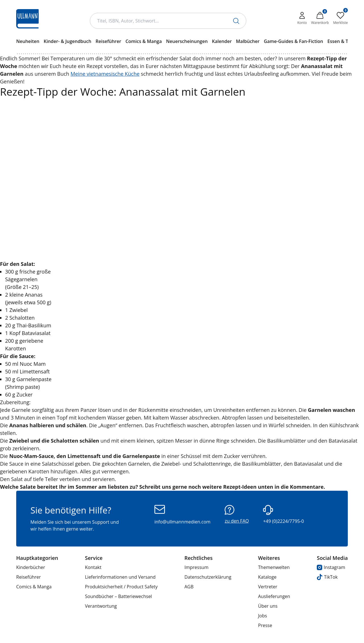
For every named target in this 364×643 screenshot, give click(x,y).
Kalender (222, 41)
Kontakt (93, 567)
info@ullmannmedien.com (182, 515)
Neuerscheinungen (187, 41)
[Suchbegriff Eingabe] (168, 21)
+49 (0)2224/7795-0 (284, 515)
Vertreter (268, 587)
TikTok (327, 577)
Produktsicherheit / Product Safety (121, 587)
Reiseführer (108, 41)
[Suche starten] (236, 21)
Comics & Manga (144, 41)
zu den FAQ (237, 514)
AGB (189, 587)
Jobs (263, 616)
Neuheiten (28, 41)
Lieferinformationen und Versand (120, 577)
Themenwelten (274, 567)
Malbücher (248, 41)
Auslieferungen (274, 596)
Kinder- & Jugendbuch (67, 41)
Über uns (268, 606)
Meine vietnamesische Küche (105, 74)
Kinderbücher (31, 567)
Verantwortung (101, 606)
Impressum (196, 567)
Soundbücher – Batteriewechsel (118, 596)
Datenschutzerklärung (208, 577)
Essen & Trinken (345, 41)
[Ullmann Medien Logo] (27, 19)
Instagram (331, 567)
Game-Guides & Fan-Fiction (294, 41)
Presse (265, 625)
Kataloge (267, 577)
